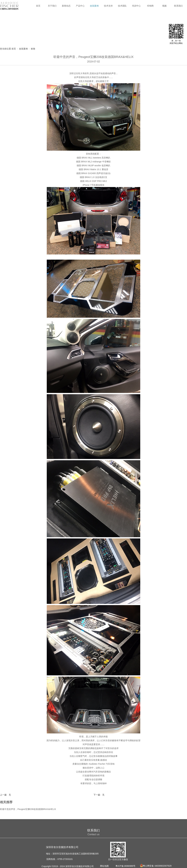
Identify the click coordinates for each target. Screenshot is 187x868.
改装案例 (94, 6)
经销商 (150, 6)
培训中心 (136, 6)
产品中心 (80, 6)
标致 (33, 49)
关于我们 (52, 6)
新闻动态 (66, 6)
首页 (38, 6)
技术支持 (108, 6)
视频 (164, 6)
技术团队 (122, 6)
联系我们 (178, 6)
